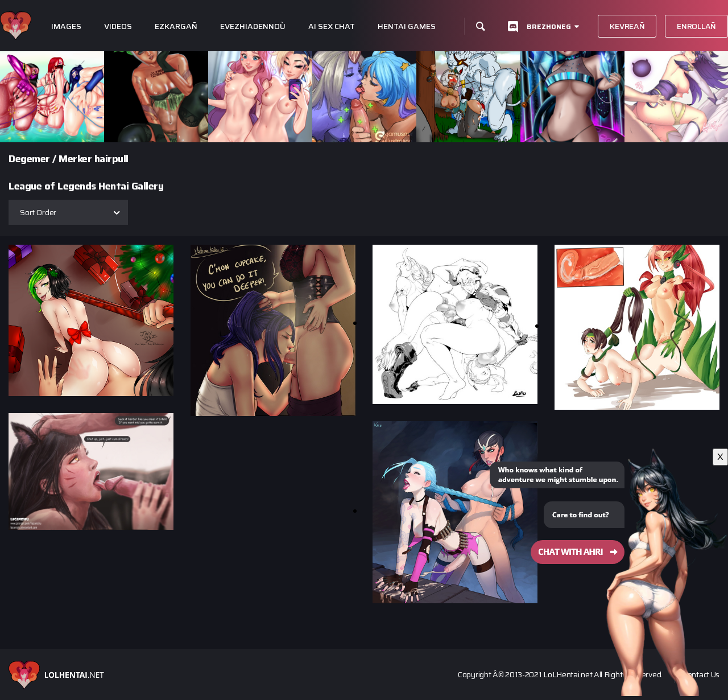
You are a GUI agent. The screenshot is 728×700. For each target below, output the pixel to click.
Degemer (29, 159)
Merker (75, 159)
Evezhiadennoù (253, 26)
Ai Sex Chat (332, 26)
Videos (118, 26)
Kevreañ (627, 26)
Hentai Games (407, 26)
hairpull (111, 159)
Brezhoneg (549, 26)
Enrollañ (696, 26)
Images (66, 26)
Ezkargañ (176, 26)
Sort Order (38, 212)
